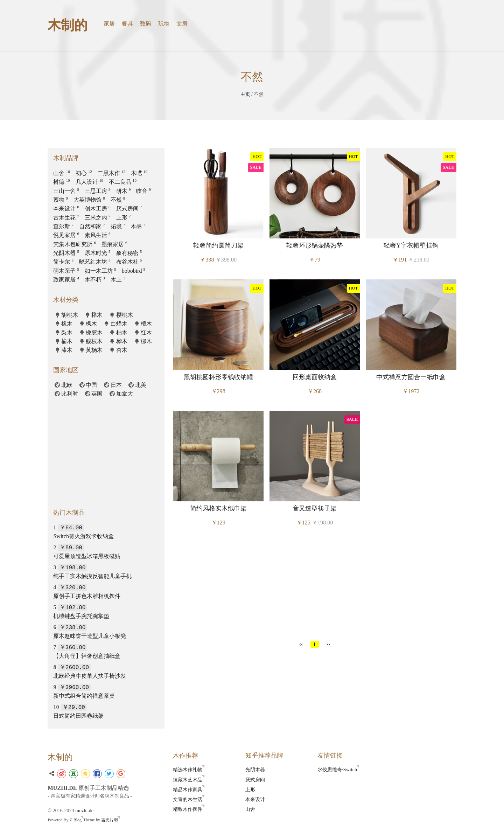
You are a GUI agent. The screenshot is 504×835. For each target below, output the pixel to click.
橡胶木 (94, 332)
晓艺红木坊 (95, 262)
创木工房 (98, 208)
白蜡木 (119, 324)
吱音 (143, 191)
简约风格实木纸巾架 (218, 508)
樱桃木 (125, 315)
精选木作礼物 (188, 770)
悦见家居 (66, 235)
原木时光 (98, 253)
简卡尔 (63, 262)
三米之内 (98, 218)
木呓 (139, 173)
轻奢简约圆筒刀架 (218, 245)
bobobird (134, 271)
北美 (141, 385)
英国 (97, 394)
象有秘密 (129, 253)
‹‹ (301, 644)
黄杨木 (94, 350)
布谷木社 (129, 262)
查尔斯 (63, 226)
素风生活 (98, 235)
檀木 (146, 324)
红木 (146, 332)
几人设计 (89, 182)
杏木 (122, 350)
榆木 (67, 341)
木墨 (138, 226)
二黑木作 (111, 173)
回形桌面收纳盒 (315, 377)
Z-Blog (75, 821)
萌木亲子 (66, 271)
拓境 (118, 226)
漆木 (67, 350)
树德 (61, 182)
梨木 (67, 332)
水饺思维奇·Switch (337, 770)
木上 (118, 280)
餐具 (127, 24)
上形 (124, 218)
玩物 (164, 24)
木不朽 (95, 280)
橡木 (67, 324)
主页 (245, 94)
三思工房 (98, 191)
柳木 (146, 341)
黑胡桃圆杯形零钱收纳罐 (218, 377)
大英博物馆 (89, 200)
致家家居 (66, 280)
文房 (182, 24)
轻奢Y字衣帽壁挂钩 (411, 245)
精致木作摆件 (188, 809)
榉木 (97, 315)
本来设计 (66, 208)
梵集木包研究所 (75, 244)
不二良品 (123, 182)
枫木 (91, 324)
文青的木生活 (188, 799)
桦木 (122, 341)
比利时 (70, 394)
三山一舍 (66, 191)
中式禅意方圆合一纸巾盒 (411, 377)
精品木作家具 (188, 789)
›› (328, 644)
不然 (118, 200)
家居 (109, 24)
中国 (91, 385)
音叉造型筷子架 (315, 508)
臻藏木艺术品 (188, 780)
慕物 (61, 200)
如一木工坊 (100, 271)
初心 (84, 173)
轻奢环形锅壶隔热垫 (315, 245)
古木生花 (66, 218)
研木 (124, 191)
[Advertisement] (315, 585)
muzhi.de (84, 811)
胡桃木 (70, 315)
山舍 (61, 173)
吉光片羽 (110, 821)
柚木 (122, 332)
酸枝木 (94, 341)
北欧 (67, 385)
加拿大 (125, 394)
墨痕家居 (114, 244)
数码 (146, 24)
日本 (116, 385)
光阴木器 (66, 253)
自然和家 (92, 226)
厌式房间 (129, 208)
